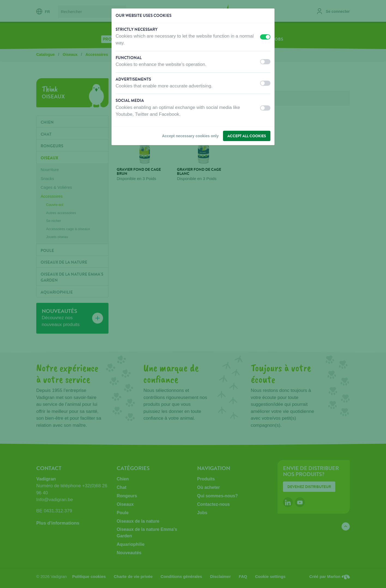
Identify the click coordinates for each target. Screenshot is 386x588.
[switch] (265, 37)
